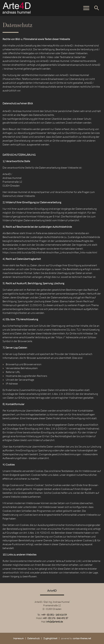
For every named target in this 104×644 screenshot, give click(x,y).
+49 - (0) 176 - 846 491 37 (55, 618)
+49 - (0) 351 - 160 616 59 (54, 615)
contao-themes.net (82, 638)
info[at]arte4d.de (55, 622)
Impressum (18, 638)
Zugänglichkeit (50, 638)
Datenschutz (33, 638)
